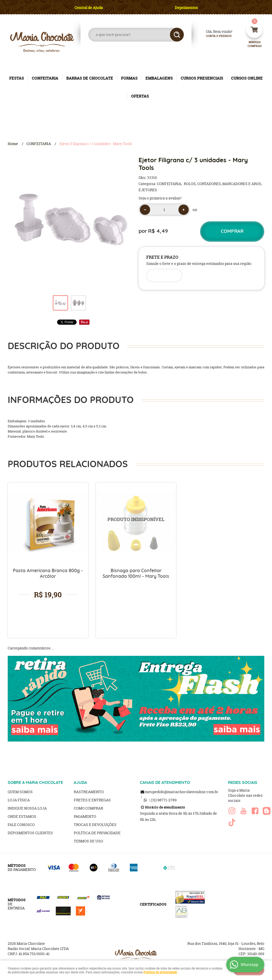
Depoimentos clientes (30, 833)
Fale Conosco (21, 825)
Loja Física (19, 800)
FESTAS (17, 78)
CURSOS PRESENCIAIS (202, 78)
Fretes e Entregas (92, 800)
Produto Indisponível (136, 523)
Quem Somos (20, 792)
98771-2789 (164, 800)
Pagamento (85, 816)
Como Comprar (88, 808)
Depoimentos (186, 8)
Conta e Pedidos (214, 36)
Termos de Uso (88, 841)
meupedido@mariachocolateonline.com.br (182, 792)
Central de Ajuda (89, 8)
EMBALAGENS (159, 78)
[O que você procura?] (177, 35)
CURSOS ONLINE (247, 78)
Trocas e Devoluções (95, 825)
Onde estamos (22, 816)
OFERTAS (140, 96)
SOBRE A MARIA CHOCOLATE (35, 783)
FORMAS (129, 78)
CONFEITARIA (45, 78)
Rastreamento (89, 792)
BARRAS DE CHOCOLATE (90, 78)
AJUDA (80, 783)
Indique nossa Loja (27, 808)
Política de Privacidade (97, 833)
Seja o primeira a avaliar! (160, 198)
